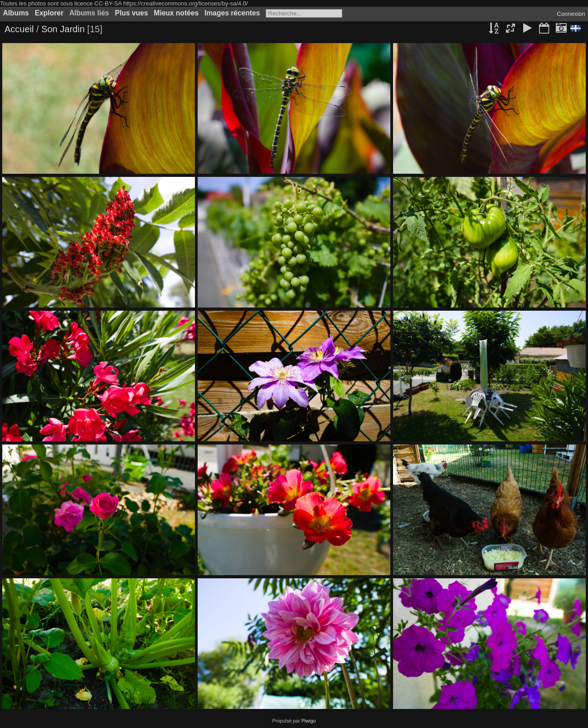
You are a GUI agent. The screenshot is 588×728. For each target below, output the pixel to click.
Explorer (49, 13)
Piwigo (309, 721)
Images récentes (232, 13)
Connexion (571, 14)
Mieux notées (176, 13)
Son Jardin (63, 29)
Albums (16, 13)
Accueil (19, 29)
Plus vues (132, 13)
